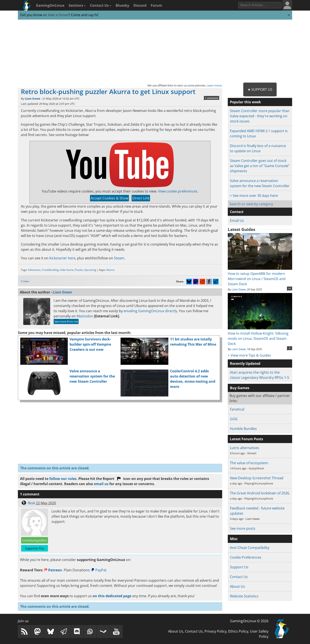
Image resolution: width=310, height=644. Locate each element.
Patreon (53, 570)
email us (101, 484)
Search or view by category (251, 204)
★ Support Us (260, 89)
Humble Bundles (243, 429)
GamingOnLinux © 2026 (249, 621)
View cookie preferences (178, 191)
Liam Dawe (33, 99)
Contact (237, 212)
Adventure (34, 270)
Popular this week (245, 102)
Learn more (214, 85)
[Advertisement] (155, 51)
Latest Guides (241, 229)
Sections (77, 5)
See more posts (243, 528)
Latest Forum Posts (246, 439)
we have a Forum (56, 15)
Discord (140, 5)
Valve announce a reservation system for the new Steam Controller (92, 376)
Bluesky (122, 5)
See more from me (66, 321)
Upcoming (90, 270)
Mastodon (85, 316)
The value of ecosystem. (249, 463)
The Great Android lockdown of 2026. (260, 493)
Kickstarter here (62, 258)
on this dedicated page (112, 596)
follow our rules (63, 479)
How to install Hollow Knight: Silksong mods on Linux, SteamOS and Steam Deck (260, 336)
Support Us (239, 567)
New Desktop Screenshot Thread (257, 478)
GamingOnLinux (50, 5)
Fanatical (237, 409)
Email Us (237, 221)
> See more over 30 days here (254, 196)
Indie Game (67, 270)
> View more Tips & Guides (249, 355)
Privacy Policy (215, 631)
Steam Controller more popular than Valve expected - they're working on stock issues (260, 116)
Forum (156, 5)
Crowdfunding (50, 270)
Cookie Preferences (246, 557)
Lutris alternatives (245, 448)
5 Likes (25, 281)
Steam (119, 258)
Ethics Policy (238, 631)
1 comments (212, 98)
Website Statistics (244, 596)
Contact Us (101, 5)
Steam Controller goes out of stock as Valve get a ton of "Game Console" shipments (260, 166)
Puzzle (79, 270)
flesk (31, 503)
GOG (234, 419)
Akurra (110, 270)
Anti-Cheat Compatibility (250, 548)
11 (290, 288)
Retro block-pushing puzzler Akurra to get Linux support (108, 92)
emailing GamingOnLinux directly (150, 311)
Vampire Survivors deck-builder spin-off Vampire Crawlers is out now (90, 344)
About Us (237, 586)
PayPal (99, 570)
